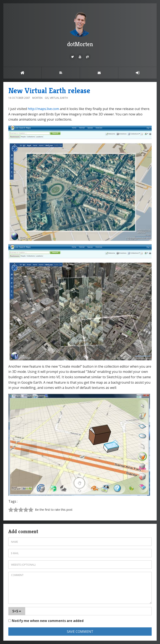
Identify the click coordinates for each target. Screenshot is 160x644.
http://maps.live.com (43, 109)
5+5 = (17, 611)
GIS (47, 98)
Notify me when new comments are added (46, 621)
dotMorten (80, 29)
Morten (37, 98)
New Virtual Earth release (49, 91)
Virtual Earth (59, 98)
